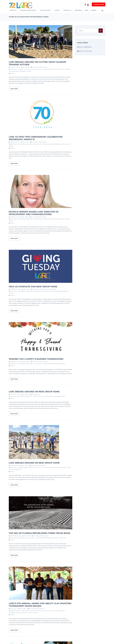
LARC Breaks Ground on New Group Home (34, 392)
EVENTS (58, 10)
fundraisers (37, 291)
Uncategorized (52, 289)
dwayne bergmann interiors (25, 468)
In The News (35, 67)
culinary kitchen (22, 69)
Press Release (43, 67)
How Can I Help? (46, 10)
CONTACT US (68, 10)
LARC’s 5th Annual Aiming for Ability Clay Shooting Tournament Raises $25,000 (40, 605)
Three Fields (62, 538)
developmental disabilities (35, 69)
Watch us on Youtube (84, 51)
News (86, 10)
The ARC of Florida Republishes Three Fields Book (40, 533)
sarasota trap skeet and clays (29, 613)
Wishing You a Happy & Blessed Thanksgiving (36, 359)
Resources (79, 10)
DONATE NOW (98, 4)
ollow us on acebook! (85, 47)
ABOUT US (14, 10)
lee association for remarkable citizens (20, 71)
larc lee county (66, 69)
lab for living (57, 69)
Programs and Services (29, 10)
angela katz (13, 69)
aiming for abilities (16, 611)
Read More (14, 89)
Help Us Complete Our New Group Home (33, 287)
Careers (94, 10)
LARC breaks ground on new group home (34, 463)
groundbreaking (48, 69)
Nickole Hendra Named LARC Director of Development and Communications (34, 213)
